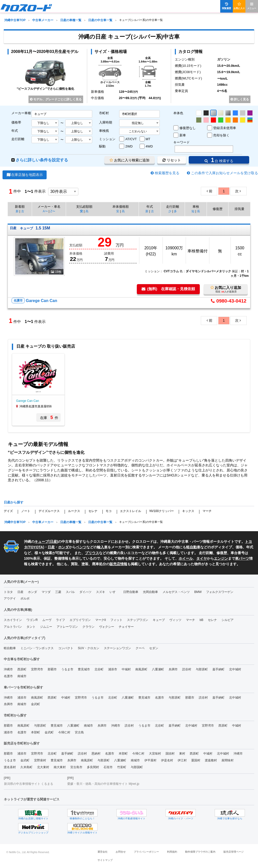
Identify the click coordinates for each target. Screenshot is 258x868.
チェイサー (126, 627)
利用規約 (172, 852)
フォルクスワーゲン (220, 592)
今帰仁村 (64, 732)
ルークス (74, 511)
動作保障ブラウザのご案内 (200, 852)
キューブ (42, 542)
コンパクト (66, 648)
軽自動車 (193, 547)
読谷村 (187, 669)
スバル (70, 592)
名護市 (8, 676)
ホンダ (63, 547)
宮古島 (79, 732)
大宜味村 (155, 754)
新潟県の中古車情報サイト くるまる (29, 784)
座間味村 (228, 760)
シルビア (228, 620)
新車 (183, 135)
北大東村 (43, 767)
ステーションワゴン (117, 648)
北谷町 (99, 669)
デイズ (8, 511)
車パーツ (242, 558)
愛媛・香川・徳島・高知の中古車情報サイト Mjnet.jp (103, 784)
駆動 (102, 146)
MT (148, 139)
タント (31, 627)
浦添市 (113, 669)
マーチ (207, 511)
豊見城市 (84, 669)
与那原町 (202, 669)
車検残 (104, 131)
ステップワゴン (138, 620)
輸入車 (102, 547)
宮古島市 (76, 767)
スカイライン (13, 620)
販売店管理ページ (234, 852)
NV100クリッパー (162, 511)
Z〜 (53, 211)
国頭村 (170, 754)
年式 (15, 131)
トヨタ (8, 592)
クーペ (140, 648)
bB (201, 620)
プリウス (92, 553)
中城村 (126, 669)
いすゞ (114, 592)
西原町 (22, 669)
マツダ (46, 592)
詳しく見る (240, 99)
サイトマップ (105, 860)
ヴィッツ (175, 620)
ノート (26, 511)
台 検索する (219, 160)
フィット (116, 620)
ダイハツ (85, 592)
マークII (101, 620)
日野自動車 (131, 592)
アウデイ (10, 598)
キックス (188, 511)
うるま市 (67, 669)
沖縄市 (8, 669)
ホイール (186, 558)
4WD (149, 146)
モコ (109, 511)
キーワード (182, 142)
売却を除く (221, 135)
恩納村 (96, 754)
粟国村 (196, 760)
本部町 (36, 732)
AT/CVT (131, 139)
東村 (182, 754)
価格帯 (16, 122)
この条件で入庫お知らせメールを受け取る (224, 173)
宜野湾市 (37, 669)
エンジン (221, 558)
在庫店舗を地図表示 (25, 175)
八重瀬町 (158, 669)
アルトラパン (13, 627)
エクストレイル (131, 511)
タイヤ (202, 558)
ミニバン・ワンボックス (37, 648)
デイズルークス (49, 511)
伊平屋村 (150, 760)
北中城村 (235, 669)
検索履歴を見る (167, 173)
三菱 (58, 592)
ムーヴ (47, 620)
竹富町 (122, 767)
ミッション (107, 139)
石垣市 (108, 767)
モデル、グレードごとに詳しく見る (56, 99)
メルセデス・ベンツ (176, 592)
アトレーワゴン (67, 627)
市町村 (104, 113)
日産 (53, 542)
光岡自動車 (150, 592)
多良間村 (93, 767)
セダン (154, 648)
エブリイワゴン (80, 620)
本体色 (178, 113)
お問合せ (121, 852)
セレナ (93, 511)
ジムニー (46, 627)
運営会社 (103, 852)
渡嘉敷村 (211, 760)
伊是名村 (167, 760)
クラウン (88, 627)
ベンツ (81, 547)
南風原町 (141, 669)
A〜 (45, 211)
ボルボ (25, 598)
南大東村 (60, 767)
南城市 (22, 676)
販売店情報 (118, 564)
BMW (198, 592)
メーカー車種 (21, 113)
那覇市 (52, 669)
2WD (129, 146)
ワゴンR (32, 620)
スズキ (101, 592)
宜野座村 (40, 760)
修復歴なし (188, 128)
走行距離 (18, 139)
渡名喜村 (10, 767)
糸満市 (173, 669)
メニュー (252, 6)
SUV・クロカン (89, 648)
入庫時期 (106, 122)
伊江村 (182, 760)
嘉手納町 (218, 669)
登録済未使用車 (225, 128)
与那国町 (137, 767)
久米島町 (26, 767)
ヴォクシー (107, 627)
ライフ (60, 620)
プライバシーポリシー (146, 852)
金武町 (36, 704)
